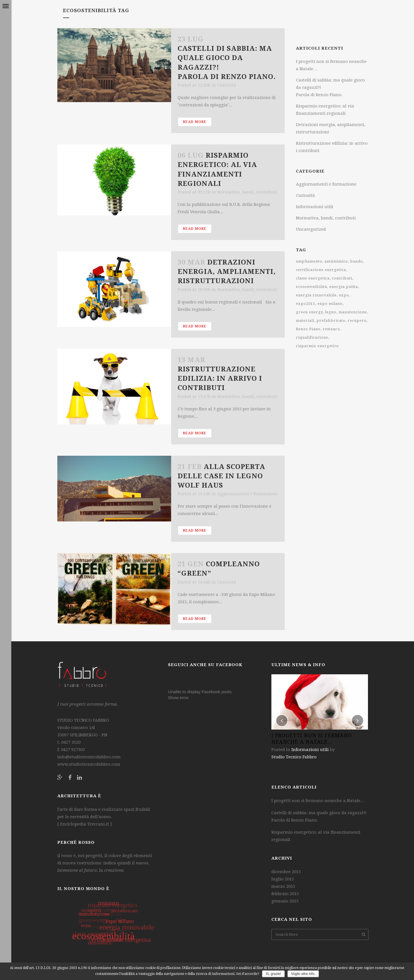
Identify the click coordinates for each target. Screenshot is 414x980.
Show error (178, 698)
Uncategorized (311, 229)
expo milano (330, 304)
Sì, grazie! (273, 974)
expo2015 (306, 304)
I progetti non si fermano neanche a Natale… (318, 801)
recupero (357, 321)
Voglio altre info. (303, 974)
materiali (305, 321)
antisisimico (336, 261)
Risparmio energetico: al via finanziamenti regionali (316, 836)
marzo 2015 (283, 886)
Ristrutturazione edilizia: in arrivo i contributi (220, 378)
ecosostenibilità (311, 287)
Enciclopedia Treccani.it (84, 824)
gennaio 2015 (285, 901)
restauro (331, 329)
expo (344, 295)
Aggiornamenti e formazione (247, 494)
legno (331, 312)
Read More (195, 122)
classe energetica (313, 278)
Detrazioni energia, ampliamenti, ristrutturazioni (227, 272)
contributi (342, 278)
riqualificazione (312, 337)
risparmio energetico (317, 346)
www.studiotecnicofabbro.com (89, 764)
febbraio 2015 (285, 894)
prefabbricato (331, 321)
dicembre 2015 (286, 872)
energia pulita (344, 287)
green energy (309, 312)
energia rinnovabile (316, 295)
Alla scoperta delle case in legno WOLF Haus (221, 476)
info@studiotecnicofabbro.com (89, 757)
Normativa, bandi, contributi (247, 192)
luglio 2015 (283, 879)
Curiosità (227, 85)
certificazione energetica (321, 270)
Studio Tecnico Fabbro (294, 757)
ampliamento (309, 261)
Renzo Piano (308, 329)
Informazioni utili (315, 207)
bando (357, 261)
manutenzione (353, 312)
